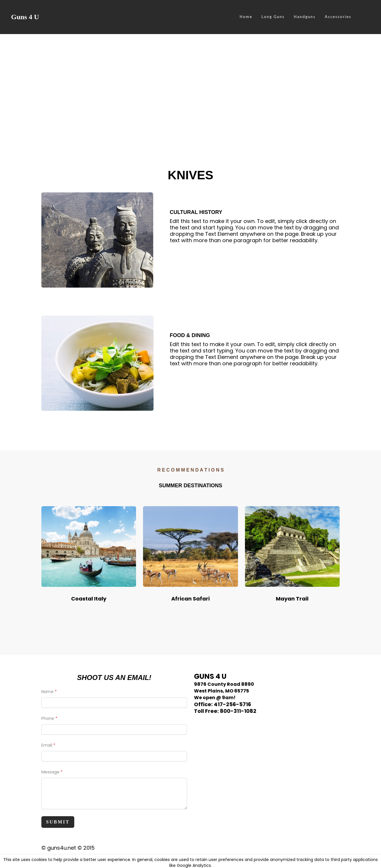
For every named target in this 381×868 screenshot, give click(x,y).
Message (50, 772)
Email (47, 745)
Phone (48, 718)
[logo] (25, 17)
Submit (58, 822)
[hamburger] (46, 17)
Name (47, 692)
